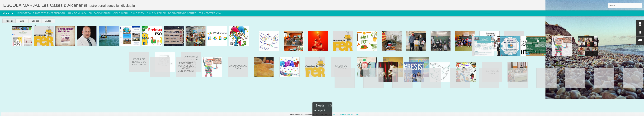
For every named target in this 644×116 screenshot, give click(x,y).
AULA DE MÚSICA (77, 13)
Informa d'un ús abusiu (349, 114)
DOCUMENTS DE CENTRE (182, 13)
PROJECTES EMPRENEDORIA (49, 13)
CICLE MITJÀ (138, 13)
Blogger (336, 114)
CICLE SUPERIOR (156, 13)
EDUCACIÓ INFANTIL (100, 13)
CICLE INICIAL (121, 13)
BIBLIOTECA (24, 13)
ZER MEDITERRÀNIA (210, 13)
